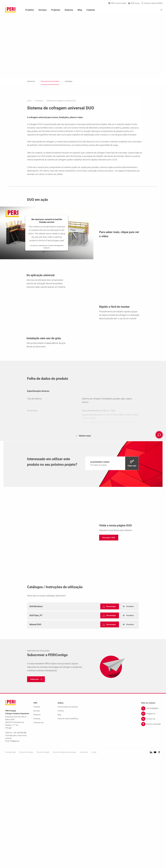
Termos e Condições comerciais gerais (64, 860)
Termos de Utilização (43, 860)
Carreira (61, 819)
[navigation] (112, 571)
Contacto (91, 10)
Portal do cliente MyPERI (68, 826)
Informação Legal (10, 860)
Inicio (30, 101)
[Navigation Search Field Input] (149, 10)
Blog (80, 10)
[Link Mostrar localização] (151, 832)
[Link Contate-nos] (151, 827)
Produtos (39, 101)
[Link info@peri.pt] (151, 821)
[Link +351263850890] (151, 816)
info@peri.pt (15, 849)
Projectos (56, 10)
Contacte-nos (39, 830)
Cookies (94, 860)
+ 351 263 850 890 (19, 841)
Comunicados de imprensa (68, 815)
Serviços (43, 10)
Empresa (69, 10)
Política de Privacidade (26, 860)
